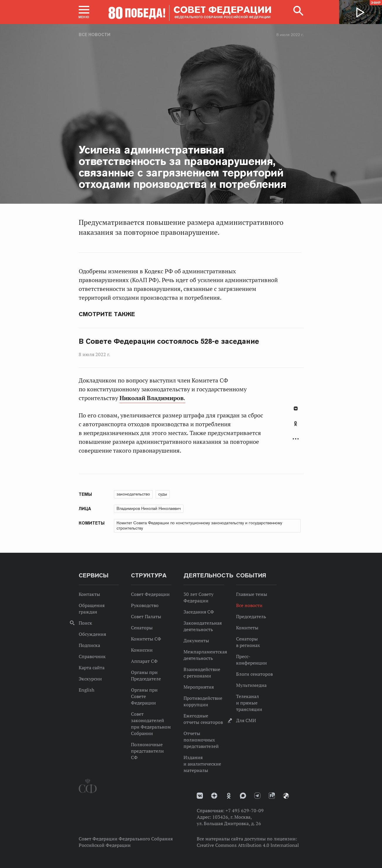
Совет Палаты (146, 616)
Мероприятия (199, 687)
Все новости (95, 35)
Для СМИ (246, 720)
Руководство (145, 605)
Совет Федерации (150, 594)
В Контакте (296, 408)
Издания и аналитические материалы (202, 764)
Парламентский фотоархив (286, 796)
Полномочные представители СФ (147, 751)
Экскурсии (90, 679)
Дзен (214, 796)
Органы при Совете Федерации (144, 696)
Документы (196, 641)
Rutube (272, 796)
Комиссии (142, 650)
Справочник (92, 656)
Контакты (89, 594)
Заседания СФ (199, 612)
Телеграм (257, 796)
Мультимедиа (251, 685)
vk (200, 796)
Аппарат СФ (144, 661)
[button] (84, 12)
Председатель (251, 616)
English (86, 690)
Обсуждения (92, 634)
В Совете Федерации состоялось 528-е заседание (169, 341)
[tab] (296, 427)
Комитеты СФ (146, 639)
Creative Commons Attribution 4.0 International (248, 845)
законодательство (133, 494)
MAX (243, 796)
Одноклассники (296, 424)
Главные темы (252, 594)
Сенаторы (142, 628)
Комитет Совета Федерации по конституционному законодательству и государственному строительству (199, 525)
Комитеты (247, 628)
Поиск (85, 623)
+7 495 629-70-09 (245, 810)
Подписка (89, 645)
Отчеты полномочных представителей (201, 740)
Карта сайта (92, 668)
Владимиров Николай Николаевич (149, 508)
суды (163, 494)
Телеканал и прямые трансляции (249, 703)
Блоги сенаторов (254, 674)
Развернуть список (296, 439)
